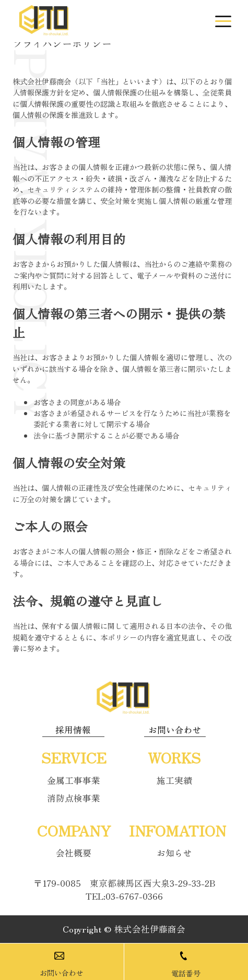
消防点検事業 (74, 798)
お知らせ (174, 853)
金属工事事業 (74, 780)
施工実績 (174, 780)
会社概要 (74, 853)
